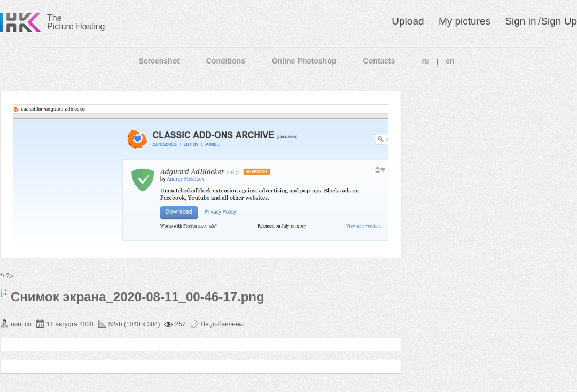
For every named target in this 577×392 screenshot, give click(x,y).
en (450, 61)
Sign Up (559, 21)
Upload (408, 21)
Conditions (226, 61)
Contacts (379, 61)
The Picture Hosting (76, 22)
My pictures (465, 21)
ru (425, 61)
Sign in (520, 21)
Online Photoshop (304, 61)
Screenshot (159, 61)
